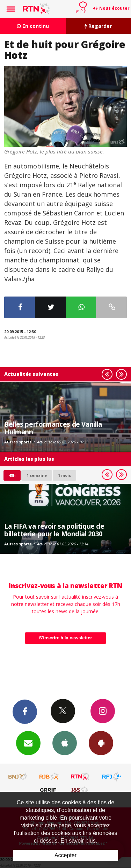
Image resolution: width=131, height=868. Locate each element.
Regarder (98, 26)
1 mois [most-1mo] (64, 475)
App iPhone (65, 743)
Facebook (25, 711)
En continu (33, 26)
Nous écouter (114, 8)
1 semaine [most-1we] (37, 475)
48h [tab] (12, 475)
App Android (101, 743)
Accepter (65, 855)
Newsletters (28, 743)
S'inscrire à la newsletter (66, 638)
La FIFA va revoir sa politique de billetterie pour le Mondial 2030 (54, 530)
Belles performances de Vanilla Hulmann (53, 428)
